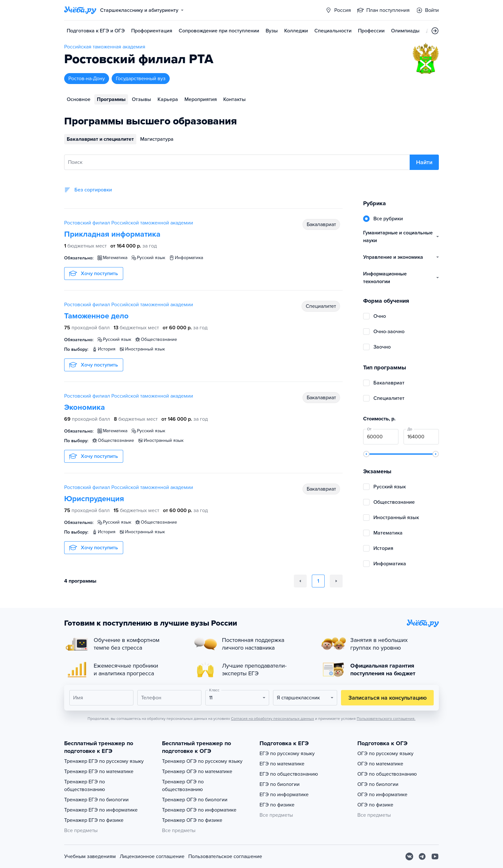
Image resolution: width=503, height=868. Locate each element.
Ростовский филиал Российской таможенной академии (129, 223)
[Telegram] (422, 856)
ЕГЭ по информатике (284, 795)
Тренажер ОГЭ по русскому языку (202, 761)
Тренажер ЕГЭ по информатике (101, 810)
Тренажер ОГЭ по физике (192, 820)
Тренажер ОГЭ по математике (197, 771)
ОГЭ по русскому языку (385, 754)
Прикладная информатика (112, 234)
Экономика (85, 407)
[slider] (366, 454)
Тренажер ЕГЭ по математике (99, 771)
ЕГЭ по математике (282, 764)
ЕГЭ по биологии (280, 784)
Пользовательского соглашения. (386, 719)
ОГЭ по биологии (378, 784)
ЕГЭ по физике (277, 805)
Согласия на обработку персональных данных (273, 719)
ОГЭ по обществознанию (387, 774)
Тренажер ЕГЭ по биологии (96, 800)
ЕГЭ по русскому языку (287, 754)
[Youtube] (435, 856)
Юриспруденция (94, 499)
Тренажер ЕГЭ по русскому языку (104, 761)
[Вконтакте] (409, 856)
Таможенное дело (96, 316)
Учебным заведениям (90, 856)
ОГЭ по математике (380, 764)
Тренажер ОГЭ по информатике (199, 810)
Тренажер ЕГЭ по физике (94, 820)
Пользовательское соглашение (225, 856)
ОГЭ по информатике (382, 795)
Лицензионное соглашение (152, 856)
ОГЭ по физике (375, 805)
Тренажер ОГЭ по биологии (195, 800)
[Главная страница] (80, 10)
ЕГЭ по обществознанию (289, 774)
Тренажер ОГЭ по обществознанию (183, 786)
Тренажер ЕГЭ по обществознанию (85, 786)
